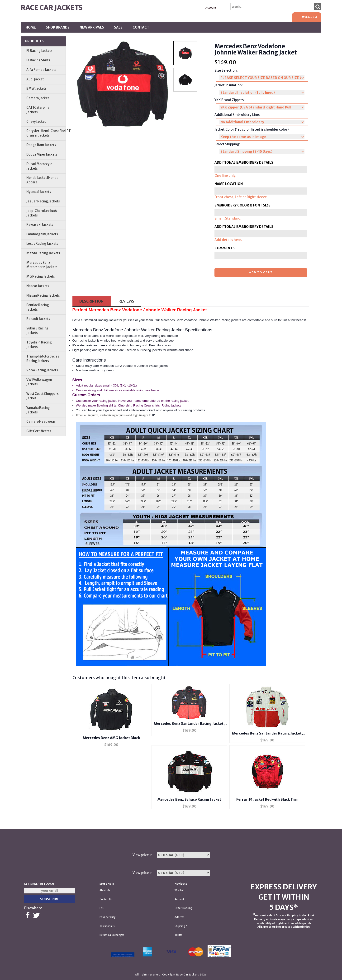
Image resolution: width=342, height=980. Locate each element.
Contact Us (106, 899)
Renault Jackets (38, 319)
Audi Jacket (35, 79)
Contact (141, 27)
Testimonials (107, 926)
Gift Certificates (39, 431)
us (154, 415)
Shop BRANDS (58, 27)
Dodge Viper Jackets (42, 154)
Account (211, 8)
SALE (118, 27)
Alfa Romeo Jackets (41, 70)
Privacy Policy (107, 917)
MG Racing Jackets (41, 277)
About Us (105, 890)
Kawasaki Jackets (40, 225)
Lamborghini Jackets (42, 234)
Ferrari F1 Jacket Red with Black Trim (267, 799)
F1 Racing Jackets (39, 51)
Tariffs (178, 935)
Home (31, 27)
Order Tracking (183, 908)
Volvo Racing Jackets (42, 370)
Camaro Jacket (38, 98)
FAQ (102, 908)
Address (179, 917)
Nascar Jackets (38, 286)
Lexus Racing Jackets (42, 244)
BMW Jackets (36, 89)
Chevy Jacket (36, 122)
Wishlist (179, 890)
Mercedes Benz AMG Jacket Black (111, 738)
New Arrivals (92, 27)
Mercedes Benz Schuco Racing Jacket (189, 799)
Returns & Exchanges (112, 935)
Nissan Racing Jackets (43, 296)
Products (34, 41)
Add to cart (261, 272)
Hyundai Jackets (39, 192)
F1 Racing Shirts (38, 60)
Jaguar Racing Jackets (43, 201)
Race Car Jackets (52, 8)
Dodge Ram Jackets (41, 145)
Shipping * (181, 926)
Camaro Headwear (41, 422)
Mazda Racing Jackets (43, 253)
